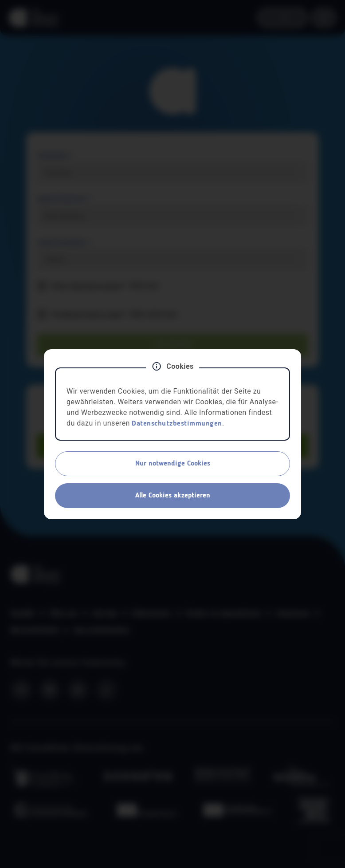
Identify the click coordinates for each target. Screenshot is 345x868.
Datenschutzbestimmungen (177, 424)
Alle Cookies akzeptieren (173, 496)
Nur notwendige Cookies (173, 464)
